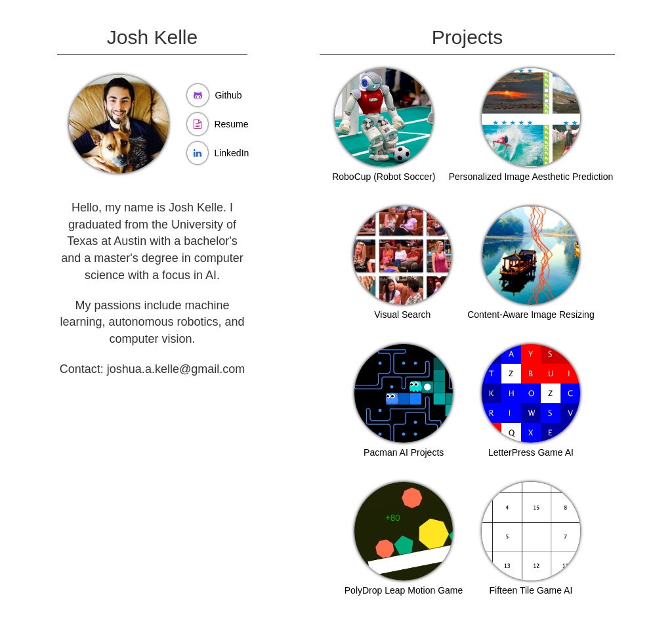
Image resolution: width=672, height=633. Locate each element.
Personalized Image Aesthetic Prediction (531, 177)
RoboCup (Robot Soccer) (384, 177)
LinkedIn (231, 153)
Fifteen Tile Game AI (531, 590)
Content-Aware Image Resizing (531, 315)
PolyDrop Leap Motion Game (404, 590)
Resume (231, 124)
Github (228, 95)
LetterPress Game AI (531, 452)
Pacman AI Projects (404, 452)
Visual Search (402, 315)
